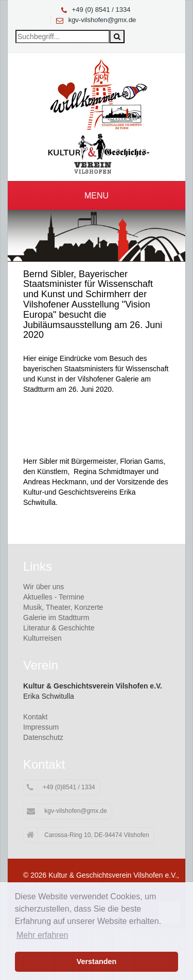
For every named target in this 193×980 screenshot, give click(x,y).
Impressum (41, 727)
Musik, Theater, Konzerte (63, 607)
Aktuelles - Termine (54, 597)
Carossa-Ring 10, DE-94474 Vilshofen (88, 835)
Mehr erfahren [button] (42, 935)
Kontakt (35, 717)
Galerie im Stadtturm (56, 618)
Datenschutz (43, 737)
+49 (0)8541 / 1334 (61, 788)
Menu (97, 196)
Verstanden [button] (97, 961)
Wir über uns (43, 587)
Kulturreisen (42, 638)
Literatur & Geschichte (59, 628)
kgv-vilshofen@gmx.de (102, 20)
